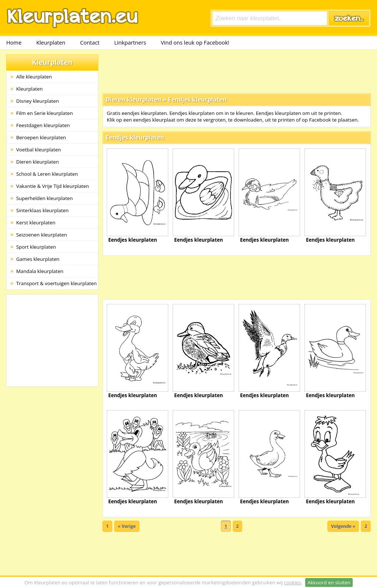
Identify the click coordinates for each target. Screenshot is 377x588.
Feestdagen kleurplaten (43, 125)
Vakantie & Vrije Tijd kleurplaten (53, 186)
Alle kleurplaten (34, 77)
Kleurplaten (51, 42)
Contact (90, 42)
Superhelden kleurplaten (45, 198)
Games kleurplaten (38, 259)
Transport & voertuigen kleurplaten (57, 283)
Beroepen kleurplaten (41, 137)
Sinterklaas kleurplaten (42, 210)
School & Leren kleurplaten (47, 174)
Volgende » (343, 526)
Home (14, 42)
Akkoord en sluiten (329, 582)
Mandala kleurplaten (40, 271)
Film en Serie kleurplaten (45, 113)
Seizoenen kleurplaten (42, 235)
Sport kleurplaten (36, 247)
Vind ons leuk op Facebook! (195, 42)
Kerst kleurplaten (36, 223)
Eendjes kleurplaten (197, 99)
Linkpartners (130, 42)
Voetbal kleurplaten (38, 150)
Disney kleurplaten (38, 101)
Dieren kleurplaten (38, 162)
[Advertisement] (237, 71)
